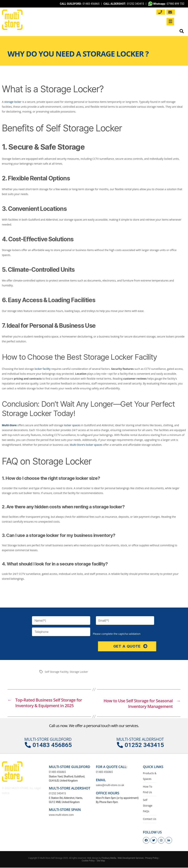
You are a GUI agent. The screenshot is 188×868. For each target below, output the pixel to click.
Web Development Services (131, 859)
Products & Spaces (150, 776)
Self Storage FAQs (148, 806)
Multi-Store (9, 425)
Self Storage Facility (56, 672)
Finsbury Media (109, 859)
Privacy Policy (152, 859)
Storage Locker (79, 672)
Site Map (101, 861)
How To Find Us (147, 790)
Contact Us (150, 819)
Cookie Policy (88, 861)
